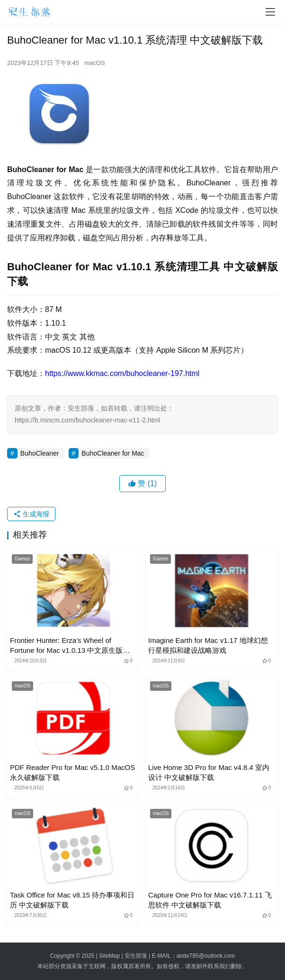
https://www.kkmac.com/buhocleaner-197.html (122, 373)
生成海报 (31, 514)
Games (22, 559)
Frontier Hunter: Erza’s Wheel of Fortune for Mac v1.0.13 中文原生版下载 (70, 646)
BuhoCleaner (40, 453)
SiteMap (109, 956)
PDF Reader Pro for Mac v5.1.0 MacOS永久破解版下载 (72, 772)
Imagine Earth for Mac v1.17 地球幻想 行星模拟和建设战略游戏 (208, 645)
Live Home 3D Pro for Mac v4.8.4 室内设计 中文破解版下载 (209, 772)
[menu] (270, 12)
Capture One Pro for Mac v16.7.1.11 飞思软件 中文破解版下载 (210, 900)
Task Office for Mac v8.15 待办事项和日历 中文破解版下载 (72, 900)
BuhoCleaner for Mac (113, 453)
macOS (94, 63)
